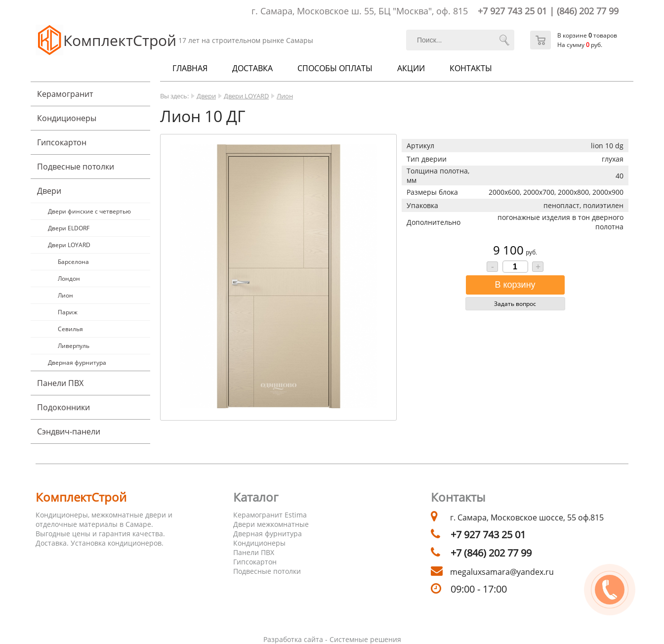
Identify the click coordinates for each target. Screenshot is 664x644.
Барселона (73, 262)
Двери (49, 191)
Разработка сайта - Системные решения (332, 639)
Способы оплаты (335, 68)
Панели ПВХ (60, 383)
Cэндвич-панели (69, 431)
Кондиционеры (67, 118)
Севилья (70, 329)
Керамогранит (65, 94)
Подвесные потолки (76, 167)
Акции (411, 68)
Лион (65, 295)
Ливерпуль (74, 346)
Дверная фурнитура (77, 363)
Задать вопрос (515, 304)
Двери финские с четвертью (89, 211)
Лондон (69, 279)
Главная (190, 68)
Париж (68, 312)
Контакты (471, 68)
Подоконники (63, 407)
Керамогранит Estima (270, 515)
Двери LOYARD (69, 245)
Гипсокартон (62, 142)
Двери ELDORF (69, 228)
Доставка (252, 68)
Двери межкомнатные (271, 524)
